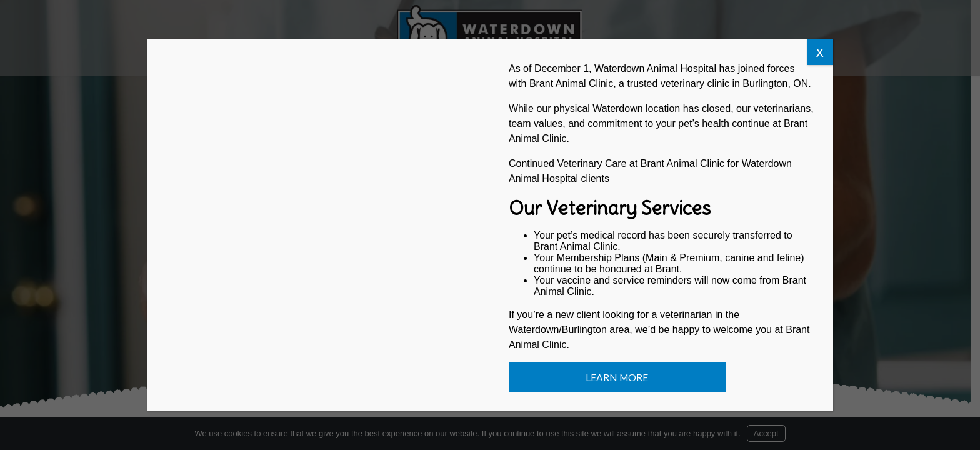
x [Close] (820, 52)
